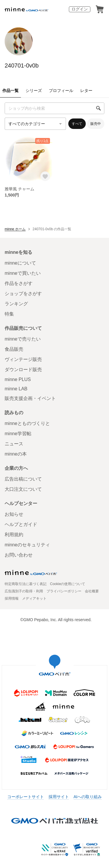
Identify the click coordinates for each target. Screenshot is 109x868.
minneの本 (16, 454)
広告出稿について (23, 479)
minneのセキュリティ (27, 545)
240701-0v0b (22, 65)
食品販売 (14, 349)
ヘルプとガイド (21, 524)
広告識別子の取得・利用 (24, 591)
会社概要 (92, 591)
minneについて (20, 263)
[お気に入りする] (45, 176)
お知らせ (14, 514)
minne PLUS (18, 379)
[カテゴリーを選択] (35, 124)
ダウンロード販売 (23, 370)
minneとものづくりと (27, 423)
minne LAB (16, 389)
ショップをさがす (23, 294)
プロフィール (61, 91)
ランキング (16, 304)
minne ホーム (15, 229)
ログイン (80, 9)
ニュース (14, 444)
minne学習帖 (18, 434)
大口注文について (23, 489)
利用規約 (14, 535)
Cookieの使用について (68, 584)
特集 (9, 314)
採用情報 (12, 598)
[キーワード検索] (54, 108)
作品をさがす (19, 283)
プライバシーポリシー (64, 591)
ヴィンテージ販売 (23, 359)
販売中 (96, 124)
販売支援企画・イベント (30, 398)
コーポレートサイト (26, 797)
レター (86, 91)
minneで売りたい (23, 339)
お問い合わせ (19, 555)
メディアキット (34, 598)
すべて (77, 124)
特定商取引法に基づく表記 (26, 584)
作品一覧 (10, 91)
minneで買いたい (23, 273)
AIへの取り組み (88, 797)
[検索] (99, 108)
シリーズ (34, 91)
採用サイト (59, 797)
